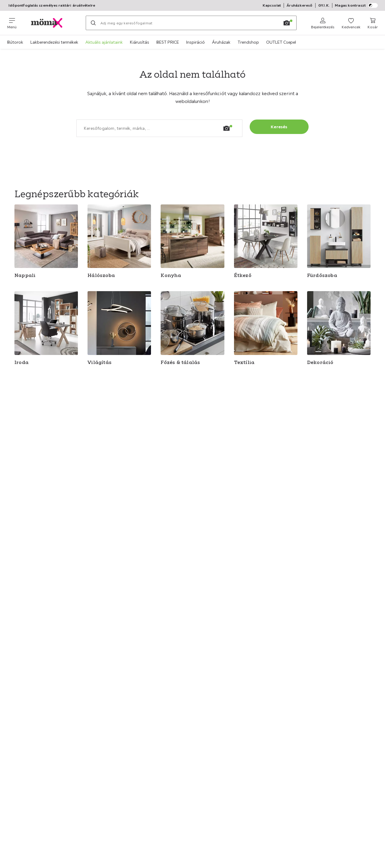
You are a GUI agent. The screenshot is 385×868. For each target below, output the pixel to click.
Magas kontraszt (356, 5)
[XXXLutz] (51, 23)
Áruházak (221, 42)
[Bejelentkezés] (323, 23)
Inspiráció (196, 42)
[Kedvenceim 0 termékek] (351, 23)
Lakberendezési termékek (54, 42)
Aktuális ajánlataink (104, 42)
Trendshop (248, 42)
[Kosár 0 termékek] (373, 23)
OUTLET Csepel (281, 42)
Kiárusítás (140, 42)
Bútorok (15, 42)
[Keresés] (93, 23)
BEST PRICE (168, 42)
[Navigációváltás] (12, 23)
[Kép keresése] (287, 23)
